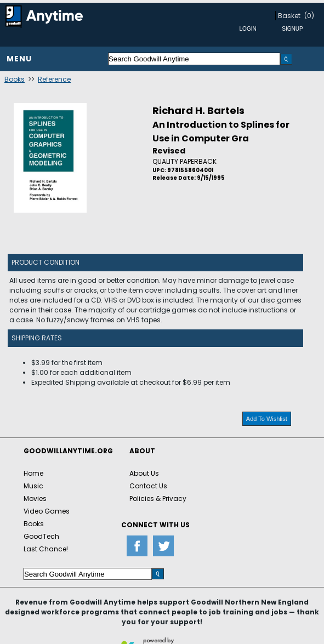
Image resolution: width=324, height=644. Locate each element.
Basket (289, 16)
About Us (144, 473)
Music (33, 486)
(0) (309, 16)
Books (15, 79)
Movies (35, 498)
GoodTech (41, 536)
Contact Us (148, 486)
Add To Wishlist (267, 419)
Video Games (47, 511)
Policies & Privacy (158, 498)
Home (33, 473)
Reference (54, 79)
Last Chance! (46, 549)
